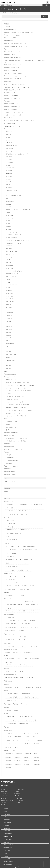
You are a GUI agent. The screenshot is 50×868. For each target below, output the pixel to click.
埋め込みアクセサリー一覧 (12, 96)
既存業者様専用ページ (10, 55)
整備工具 (16, 704)
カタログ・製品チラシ (11, 380)
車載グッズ (39, 687)
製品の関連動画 (7, 823)
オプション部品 (9, 508)
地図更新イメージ (8, 848)
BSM (7, 199)
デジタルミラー (9, 502)
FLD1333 (25, 586)
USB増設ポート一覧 (10, 93)
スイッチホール (19, 671)
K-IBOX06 (8, 335)
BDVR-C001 (9, 291)
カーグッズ (8, 684)
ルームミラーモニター (11, 589)
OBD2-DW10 (9, 160)
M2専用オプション (12, 530)
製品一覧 (6, 809)
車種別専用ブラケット (37, 504)
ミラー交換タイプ (10, 504)
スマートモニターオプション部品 (26, 546)
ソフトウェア (9, 394)
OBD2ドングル (30, 678)
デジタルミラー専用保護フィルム (15, 514)
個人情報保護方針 (10, 463)
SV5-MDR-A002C (10, 343)
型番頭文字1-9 (9, 754)
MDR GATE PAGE (10, 302)
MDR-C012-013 (10, 299)
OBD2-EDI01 (9, 171)
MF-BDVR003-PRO (11, 168)
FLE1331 (17, 586)
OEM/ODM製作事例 (10, 123)
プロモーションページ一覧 (12, 49)
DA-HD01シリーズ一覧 (12, 238)
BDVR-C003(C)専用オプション (15, 533)
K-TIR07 (8, 140)
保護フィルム (8, 691)
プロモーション (9, 129)
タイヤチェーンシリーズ (11, 70)
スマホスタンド (19, 687)
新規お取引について (12, 458)
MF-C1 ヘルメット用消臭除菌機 (14, 271)
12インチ (9, 586)
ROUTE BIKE (10, 313)
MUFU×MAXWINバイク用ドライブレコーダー (16, 76)
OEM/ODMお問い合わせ (12, 461)
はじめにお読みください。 (12, 427)
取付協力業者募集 (9, 435)
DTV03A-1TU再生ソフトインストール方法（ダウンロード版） (20, 121)
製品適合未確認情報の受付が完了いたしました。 (17, 46)
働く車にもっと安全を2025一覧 (13, 98)
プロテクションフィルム (11, 701)
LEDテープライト (35, 659)
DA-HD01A (9, 224)
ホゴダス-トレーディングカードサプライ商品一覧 (18, 210)
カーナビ (7, 593)
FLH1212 (8, 282)
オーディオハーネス (29, 652)
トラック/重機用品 (10, 614)
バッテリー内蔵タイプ (12, 540)
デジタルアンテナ (10, 646)
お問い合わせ (8, 101)
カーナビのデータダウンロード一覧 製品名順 (18, 405)
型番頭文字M (36, 761)
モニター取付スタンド (25, 589)
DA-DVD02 (9, 229)
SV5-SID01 (9, 204)
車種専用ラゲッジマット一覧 (12, 68)
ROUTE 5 (9, 318)
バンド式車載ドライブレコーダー (14, 243)
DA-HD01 (8, 221)
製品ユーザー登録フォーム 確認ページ (15, 115)
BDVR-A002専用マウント (27, 560)
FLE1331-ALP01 (10, 162)
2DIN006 (8, 213)
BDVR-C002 (9, 249)
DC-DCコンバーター (11, 631)
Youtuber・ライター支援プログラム (14, 449)
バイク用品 (8, 518)
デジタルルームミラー (11, 617)
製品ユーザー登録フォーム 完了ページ (15, 112)
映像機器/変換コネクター (11, 650)
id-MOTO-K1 (9, 132)
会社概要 (7, 452)
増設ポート (8, 668)
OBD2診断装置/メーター (11, 675)
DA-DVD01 (9, 226)
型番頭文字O (18, 764)
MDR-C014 (9, 182)
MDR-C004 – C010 (11, 363)
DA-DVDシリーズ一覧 (11, 232)
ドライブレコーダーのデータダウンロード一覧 (17, 383)
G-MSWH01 (9, 174)
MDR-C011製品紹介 (11, 355)
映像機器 (8, 652)
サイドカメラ (33, 620)
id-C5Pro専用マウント (12, 560)
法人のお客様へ (10, 455)
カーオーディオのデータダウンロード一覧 (16, 408)
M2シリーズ (9, 151)
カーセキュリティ (26, 704)
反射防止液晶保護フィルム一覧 (13, 90)
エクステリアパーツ (33, 733)
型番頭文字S (37, 764)
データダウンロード (10, 377)
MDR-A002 (9, 338)
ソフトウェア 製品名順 (12, 399)
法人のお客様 (8, 118)
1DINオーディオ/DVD (11, 608)
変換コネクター (17, 652)
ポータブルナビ (9, 595)
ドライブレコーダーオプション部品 (28, 550)
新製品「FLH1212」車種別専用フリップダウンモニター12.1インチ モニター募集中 (25, 61)
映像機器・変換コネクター (7, 800)
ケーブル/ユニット (11, 511)
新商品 (7, 491)
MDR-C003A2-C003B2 (11, 285)
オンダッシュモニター (21, 576)
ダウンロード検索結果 (10, 38)
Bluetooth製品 (29, 687)
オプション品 (10, 527)
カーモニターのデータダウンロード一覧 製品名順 (19, 391)
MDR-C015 (9, 135)
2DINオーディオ (29, 602)
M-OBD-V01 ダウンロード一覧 (13, 126)
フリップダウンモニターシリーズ (13, 65)
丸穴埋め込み (9, 671)
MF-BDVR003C (10, 265)
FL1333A (32, 586)
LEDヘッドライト (10, 570)
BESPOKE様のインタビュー (13, 274)
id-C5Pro (8, 193)
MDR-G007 (9, 341)
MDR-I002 (8, 352)
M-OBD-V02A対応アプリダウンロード (16, 396)
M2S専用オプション (24, 530)
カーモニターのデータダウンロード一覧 (16, 388)
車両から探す (7, 814)
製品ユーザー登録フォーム (12, 109)
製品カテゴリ (8, 371)
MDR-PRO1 (9, 330)
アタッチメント (22, 511)
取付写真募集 (7, 828)
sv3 (7, 346)
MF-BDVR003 (9, 268)
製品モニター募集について (12, 466)
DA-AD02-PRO (10, 148)
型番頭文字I (8, 761)
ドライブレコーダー (10, 537)
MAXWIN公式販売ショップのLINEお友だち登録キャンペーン (20, 32)
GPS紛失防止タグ (24, 724)
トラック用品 (39, 740)
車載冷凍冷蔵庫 (9, 681)
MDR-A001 (9, 369)
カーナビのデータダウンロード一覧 (15, 402)
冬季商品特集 (8, 82)
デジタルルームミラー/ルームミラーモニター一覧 (17, 87)
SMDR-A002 (9, 357)
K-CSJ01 (8, 27)
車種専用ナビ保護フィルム (28, 694)
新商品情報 (8, 444)
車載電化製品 (9, 687)
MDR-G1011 (9, 157)
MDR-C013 (9, 304)
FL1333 (8, 279)
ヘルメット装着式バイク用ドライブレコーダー (17, 240)
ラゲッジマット (28, 665)
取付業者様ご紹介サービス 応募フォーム (16, 438)
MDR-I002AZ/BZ (10, 349)
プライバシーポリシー (11, 422)
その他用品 (20, 570)
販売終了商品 (8, 730)
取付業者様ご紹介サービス (12, 433)
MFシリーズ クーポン (10, 30)
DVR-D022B (9, 366)
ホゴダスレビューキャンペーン (13, 52)
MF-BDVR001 (9, 293)
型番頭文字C (37, 754)
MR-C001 (8, 185)
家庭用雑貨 (8, 710)
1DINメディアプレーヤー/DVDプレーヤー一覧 (16, 84)
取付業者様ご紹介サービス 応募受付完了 (17, 441)
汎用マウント (10, 563)
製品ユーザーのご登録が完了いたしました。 (16, 43)
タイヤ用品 (8, 704)
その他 (5, 853)
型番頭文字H (37, 757)
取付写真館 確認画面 (10, 472)
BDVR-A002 (9, 307)
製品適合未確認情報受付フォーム (13, 107)
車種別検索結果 (9, 41)
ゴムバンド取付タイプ (23, 504)
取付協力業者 (7, 831)
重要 (6, 481)
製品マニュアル (7, 842)
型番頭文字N (9, 764)
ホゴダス (7, 727)
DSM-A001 (9, 324)
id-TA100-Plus (9, 143)
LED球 (26, 659)
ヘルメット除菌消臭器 (11, 724)
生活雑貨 (7, 707)
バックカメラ (35, 627)
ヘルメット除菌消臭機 (12, 553)
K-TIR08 (8, 137)
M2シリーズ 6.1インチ (11, 252)
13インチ (16, 583)
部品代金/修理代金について (12, 104)
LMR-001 (8, 260)
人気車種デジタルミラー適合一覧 (13, 79)
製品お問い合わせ (9, 447)
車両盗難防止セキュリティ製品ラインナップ (17, 154)
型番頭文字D (9, 757)
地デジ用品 (8, 643)
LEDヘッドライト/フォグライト (13, 659)
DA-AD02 (8, 179)
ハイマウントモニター (25, 624)
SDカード (28, 514)
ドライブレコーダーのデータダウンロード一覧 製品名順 (21, 385)
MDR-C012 (9, 332)
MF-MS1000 (9, 176)
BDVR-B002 (9, 246)
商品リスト (7, 498)
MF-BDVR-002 (10, 296)
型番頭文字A (19, 754)
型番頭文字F (18, 757)
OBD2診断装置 (18, 737)
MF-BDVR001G (10, 201)
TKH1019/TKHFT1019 (11, 190)
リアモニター (9, 576)
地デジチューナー (22, 646)
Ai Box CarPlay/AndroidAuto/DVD (14, 605)
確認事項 (8, 424)
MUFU (7, 543)
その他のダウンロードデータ (13, 413)
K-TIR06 (8, 288)
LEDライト (21, 631)
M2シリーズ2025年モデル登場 (13, 196)
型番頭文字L (27, 761)
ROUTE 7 (9, 321)
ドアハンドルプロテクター (12, 694)
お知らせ (6, 478)
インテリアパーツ (9, 662)
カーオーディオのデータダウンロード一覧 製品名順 (19, 410)
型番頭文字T (9, 768)
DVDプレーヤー (10, 611)
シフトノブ (18, 665)
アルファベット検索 (10, 751)
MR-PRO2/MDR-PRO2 (12, 146)
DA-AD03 (8, 165)
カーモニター (8, 574)
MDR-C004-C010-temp (12, 277)
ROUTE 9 (9, 316)
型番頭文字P (27, 764)
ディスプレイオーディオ (32, 605)
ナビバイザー (9, 665)
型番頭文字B (28, 754)
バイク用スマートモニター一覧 (14, 235)
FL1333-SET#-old (10, 360)
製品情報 (7, 24)
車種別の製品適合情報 (10, 374)
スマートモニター (10, 521)
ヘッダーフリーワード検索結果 (13, 35)
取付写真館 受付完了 (10, 474)
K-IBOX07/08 (9, 327)
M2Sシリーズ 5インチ (11, 254)
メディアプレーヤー (33, 611)
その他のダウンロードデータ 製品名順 (16, 416)
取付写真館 (8, 469)
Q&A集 (8, 430)
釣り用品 (16, 710)
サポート (7, 419)
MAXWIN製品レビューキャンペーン (14, 57)
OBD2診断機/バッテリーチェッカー (14, 678)
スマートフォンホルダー (22, 563)
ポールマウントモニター (11, 627)
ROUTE (8, 310)
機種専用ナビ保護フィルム (31, 697)
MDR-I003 (8, 207)
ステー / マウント (10, 557)
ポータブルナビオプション (13, 567)
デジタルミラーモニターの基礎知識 (14, 73)
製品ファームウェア (8, 845)
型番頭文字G (27, 757)
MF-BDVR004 (9, 215)
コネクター (27, 737)
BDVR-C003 (9, 187)
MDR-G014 (9, 263)
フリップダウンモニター (11, 580)
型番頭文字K (17, 761)
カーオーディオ (9, 599)
